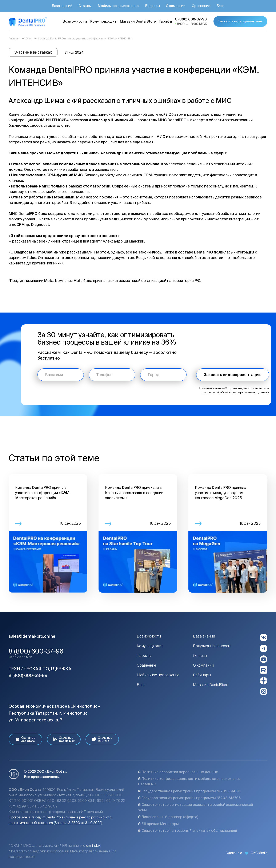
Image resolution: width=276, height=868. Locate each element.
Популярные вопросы (212, 646)
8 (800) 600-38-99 (28, 675)
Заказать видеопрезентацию (233, 375)
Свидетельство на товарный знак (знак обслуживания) (187, 830)
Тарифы (144, 656)
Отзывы (200, 656)
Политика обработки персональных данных (178, 772)
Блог (141, 685)
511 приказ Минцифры (158, 824)
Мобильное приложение (158, 675)
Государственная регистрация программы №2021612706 (189, 798)
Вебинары (202, 675)
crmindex (93, 845)
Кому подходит (150, 646)
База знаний (204, 636)
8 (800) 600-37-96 (36, 651)
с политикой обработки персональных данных (235, 392)
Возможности (149, 636)
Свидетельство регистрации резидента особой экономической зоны (196, 807)
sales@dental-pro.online (32, 636)
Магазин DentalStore (211, 685)
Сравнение (146, 665)
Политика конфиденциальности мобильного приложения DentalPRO (189, 781)
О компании (203, 665)
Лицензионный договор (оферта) (168, 817)
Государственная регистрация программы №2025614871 (189, 791)
